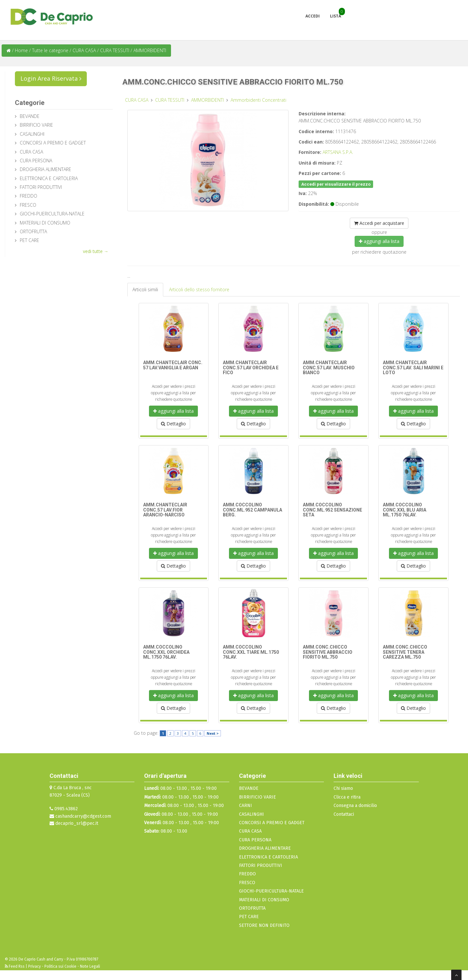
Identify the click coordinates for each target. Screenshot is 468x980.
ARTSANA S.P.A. (338, 152)
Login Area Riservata (51, 78)
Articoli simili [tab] (145, 289)
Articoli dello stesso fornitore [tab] (199, 289)
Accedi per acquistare (379, 223)
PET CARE (29, 240)
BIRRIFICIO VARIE (36, 125)
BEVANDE (30, 116)
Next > (213, 733)
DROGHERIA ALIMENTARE (46, 169)
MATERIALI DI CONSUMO (45, 223)
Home (21, 50)
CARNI (245, 806)
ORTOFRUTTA (33, 231)
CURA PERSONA (36, 161)
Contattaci (344, 814)
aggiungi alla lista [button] (379, 241)
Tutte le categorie (50, 50)
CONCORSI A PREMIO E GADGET (53, 143)
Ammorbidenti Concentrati (258, 100)
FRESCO (28, 205)
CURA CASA (85, 50)
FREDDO (29, 196)
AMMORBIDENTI (150, 50)
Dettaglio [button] (173, 424)
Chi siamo (343, 788)
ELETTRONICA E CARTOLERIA (49, 178)
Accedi (313, 16)
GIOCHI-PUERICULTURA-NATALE (52, 214)
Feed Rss (15, 966)
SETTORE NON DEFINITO (264, 925)
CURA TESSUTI (115, 50)
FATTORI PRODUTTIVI (41, 187)
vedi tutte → (96, 251)
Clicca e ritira (347, 797)
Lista (336, 16)
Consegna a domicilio (355, 806)
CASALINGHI (32, 134)
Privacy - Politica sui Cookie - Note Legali (64, 966)
